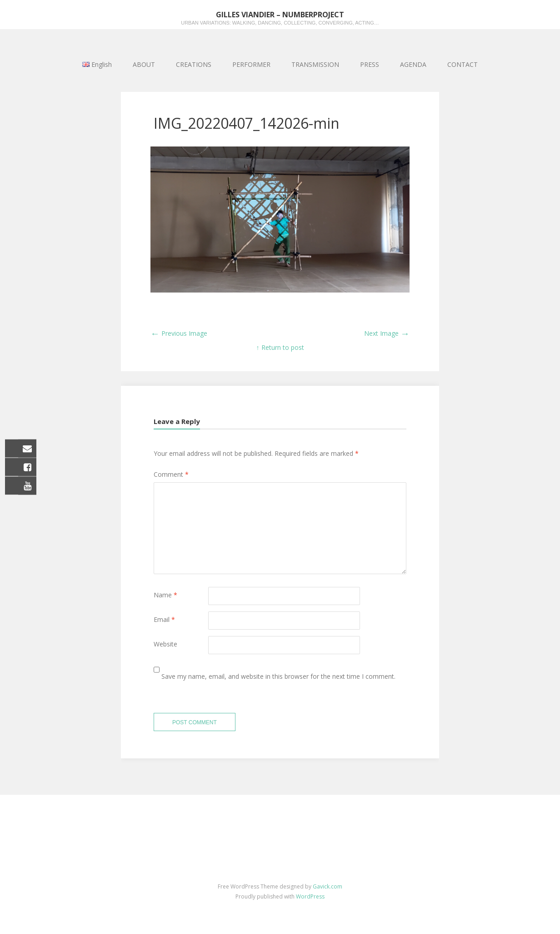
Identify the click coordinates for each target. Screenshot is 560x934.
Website (165, 644)
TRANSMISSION (315, 64)
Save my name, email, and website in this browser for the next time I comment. (278, 676)
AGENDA (413, 64)
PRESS (370, 64)
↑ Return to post (280, 347)
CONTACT (462, 64)
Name (165, 595)
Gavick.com (327, 886)
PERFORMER (251, 64)
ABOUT (144, 64)
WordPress (310, 896)
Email (164, 619)
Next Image (387, 333)
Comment (171, 474)
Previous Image (179, 333)
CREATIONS (194, 64)
